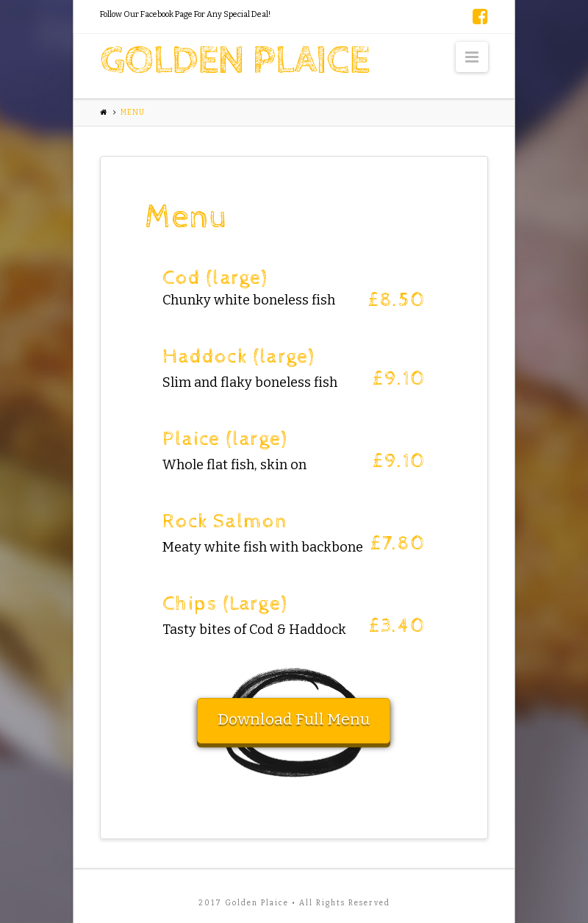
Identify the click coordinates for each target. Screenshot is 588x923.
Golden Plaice (234, 61)
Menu (133, 113)
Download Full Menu (294, 719)
